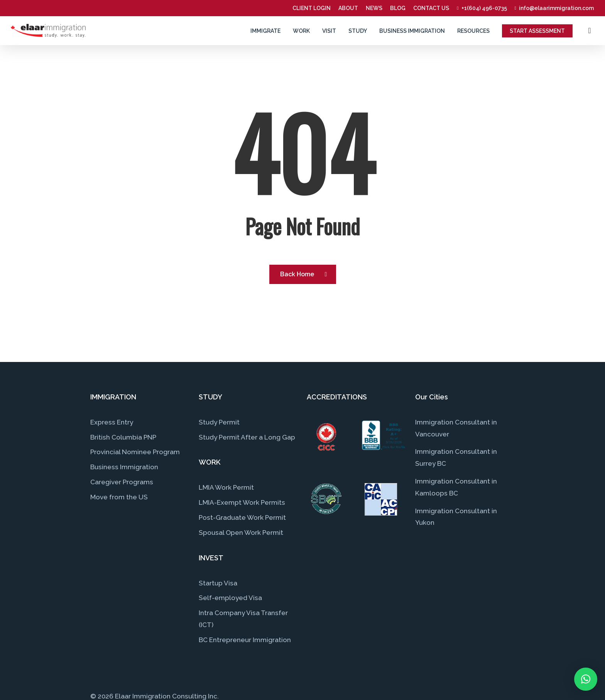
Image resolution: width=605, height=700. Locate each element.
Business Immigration (124, 467)
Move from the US (119, 497)
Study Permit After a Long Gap (247, 437)
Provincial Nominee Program (135, 452)
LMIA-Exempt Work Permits (242, 502)
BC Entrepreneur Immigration (245, 640)
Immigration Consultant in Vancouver (456, 428)
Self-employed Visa (230, 598)
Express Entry (112, 422)
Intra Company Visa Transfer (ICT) (243, 619)
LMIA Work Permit (226, 487)
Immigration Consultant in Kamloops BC (456, 487)
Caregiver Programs (122, 482)
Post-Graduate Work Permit (242, 517)
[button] (586, 679)
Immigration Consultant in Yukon (456, 517)
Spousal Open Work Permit (241, 533)
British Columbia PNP (123, 437)
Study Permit (219, 422)
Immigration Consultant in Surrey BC (456, 457)
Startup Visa (218, 583)
